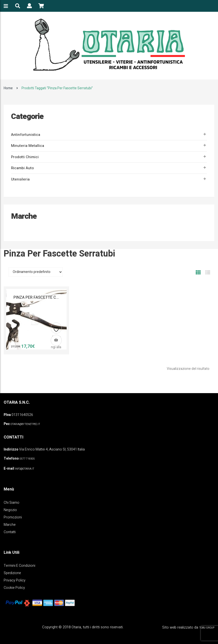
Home (8, 88)
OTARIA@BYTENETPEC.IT (25, 424)
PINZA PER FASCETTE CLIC (38, 297)
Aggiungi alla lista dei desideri (56, 330)
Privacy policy (15, 580)
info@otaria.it (25, 469)
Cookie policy (14, 588)
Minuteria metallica (28, 146)
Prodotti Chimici (25, 157)
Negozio (10, 510)
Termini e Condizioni (19, 566)
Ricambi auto (22, 168)
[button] (56, 340)
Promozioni (13, 517)
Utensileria (20, 179)
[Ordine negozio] (36, 272)
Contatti (10, 532)
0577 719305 (27, 459)
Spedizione (12, 573)
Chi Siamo (12, 503)
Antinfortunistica (26, 135)
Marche (10, 525)
